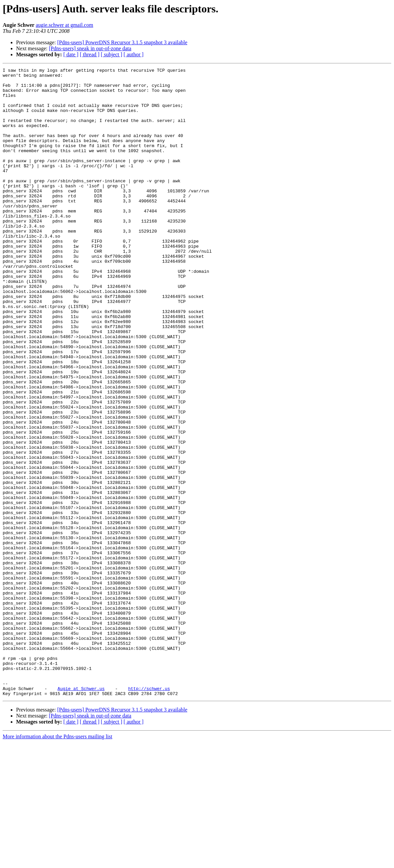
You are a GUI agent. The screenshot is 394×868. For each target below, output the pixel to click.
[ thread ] (90, 54)
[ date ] (71, 54)
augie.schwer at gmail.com (65, 25)
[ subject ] (112, 54)
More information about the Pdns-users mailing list (57, 862)
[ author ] (134, 54)
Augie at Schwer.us (81, 813)
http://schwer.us (149, 813)
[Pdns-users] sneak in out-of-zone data (90, 48)
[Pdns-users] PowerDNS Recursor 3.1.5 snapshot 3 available (122, 42)
